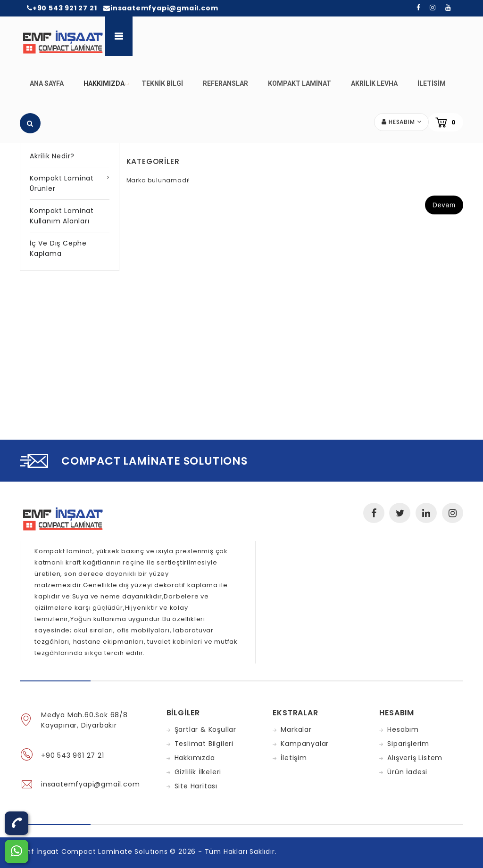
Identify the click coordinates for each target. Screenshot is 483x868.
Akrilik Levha (374, 83)
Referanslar (225, 83)
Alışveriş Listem (415, 758)
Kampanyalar (305, 744)
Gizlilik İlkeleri (198, 772)
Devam (444, 205)
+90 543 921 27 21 (62, 8)
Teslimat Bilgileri (204, 744)
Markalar (296, 729)
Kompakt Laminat (300, 83)
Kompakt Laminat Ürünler (62, 183)
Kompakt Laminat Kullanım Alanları (62, 216)
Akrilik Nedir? (52, 156)
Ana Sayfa (47, 83)
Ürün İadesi (407, 772)
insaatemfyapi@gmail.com (161, 8)
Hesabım (403, 729)
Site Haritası (196, 786)
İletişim (294, 758)
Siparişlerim (408, 744)
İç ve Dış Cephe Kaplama (58, 248)
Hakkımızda (106, 89)
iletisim (432, 83)
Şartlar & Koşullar (205, 729)
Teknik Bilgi (162, 83)
